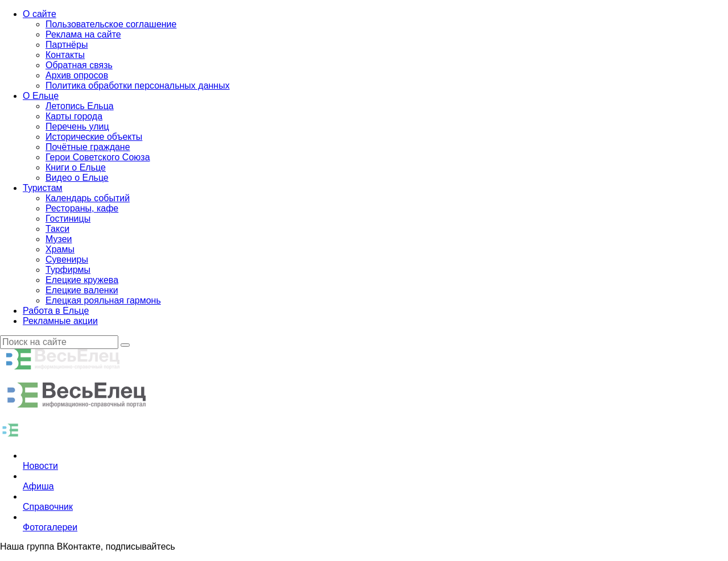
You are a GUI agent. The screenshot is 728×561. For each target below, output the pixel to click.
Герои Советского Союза (98, 157)
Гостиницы (68, 219)
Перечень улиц (77, 126)
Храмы (60, 249)
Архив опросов (77, 75)
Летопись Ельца (80, 106)
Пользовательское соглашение (111, 24)
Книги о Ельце (76, 167)
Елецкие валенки (82, 290)
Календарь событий (88, 198)
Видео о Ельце (77, 178)
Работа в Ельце (56, 311)
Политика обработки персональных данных (138, 86)
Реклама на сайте (83, 34)
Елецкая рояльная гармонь (103, 300)
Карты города (74, 116)
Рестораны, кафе (82, 208)
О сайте (40, 14)
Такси (57, 229)
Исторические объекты (94, 137)
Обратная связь (79, 65)
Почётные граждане (88, 147)
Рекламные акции (60, 321)
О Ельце (41, 96)
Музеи (59, 239)
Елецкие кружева (82, 280)
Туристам (43, 188)
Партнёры (67, 45)
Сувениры (67, 259)
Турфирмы (68, 270)
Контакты (65, 55)
